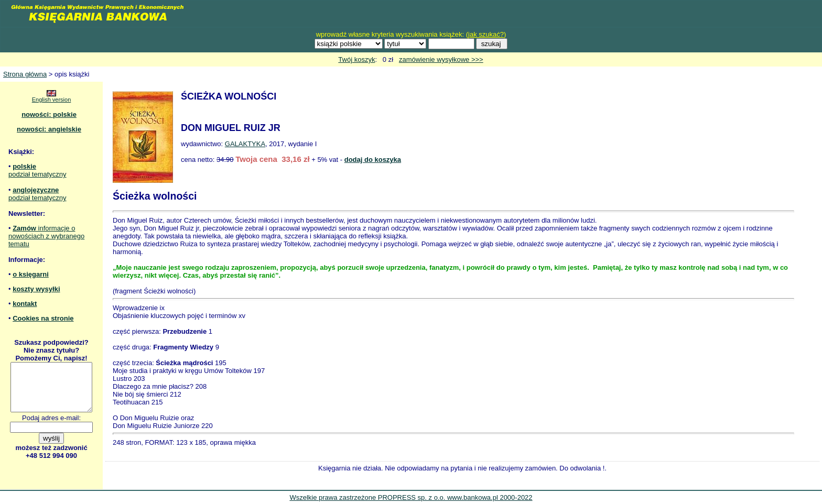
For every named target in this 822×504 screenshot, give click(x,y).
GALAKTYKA (245, 144)
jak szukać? (486, 34)
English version (52, 100)
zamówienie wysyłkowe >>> (441, 59)
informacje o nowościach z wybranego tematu (46, 236)
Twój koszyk (356, 59)
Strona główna (25, 74)
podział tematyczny (37, 174)
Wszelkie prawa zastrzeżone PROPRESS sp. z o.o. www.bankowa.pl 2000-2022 (411, 497)
